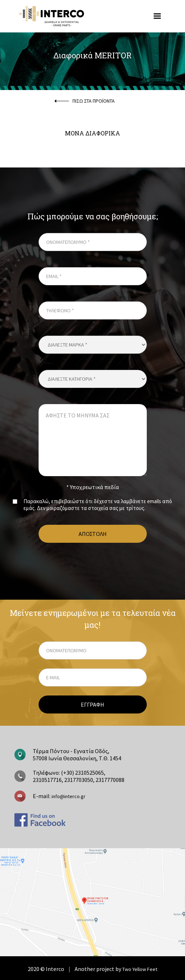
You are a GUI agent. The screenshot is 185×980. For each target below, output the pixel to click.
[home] (72, 16)
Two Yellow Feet (140, 969)
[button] (157, 16)
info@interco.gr (68, 796)
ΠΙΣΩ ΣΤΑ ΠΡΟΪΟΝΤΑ (94, 101)
